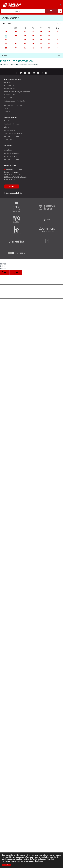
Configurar (39, 861)
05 (41, 32)
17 (25, 40)
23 (16, 44)
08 (6, 36)
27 (49, 44)
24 (25, 44)
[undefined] (16, 273)
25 (33, 44)
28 (57, 44)
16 (16, 40)
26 (41, 44)
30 (16, 48)
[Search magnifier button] (60, 11)
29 (6, 48)
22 (6, 44)
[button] (60, 5)
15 (6, 40)
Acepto (6, 865)
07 (57, 32)
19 (41, 40)
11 (33, 36)
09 (16, 36)
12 (41, 36)
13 (49, 36)
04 (33, 32)
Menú (4, 55)
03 (25, 32)
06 (49, 32)
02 (16, 32)
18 (33, 40)
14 (57, 36)
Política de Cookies (39, 859)
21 (57, 40)
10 (25, 36)
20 (49, 40)
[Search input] (23, 11)
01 (6, 32)
